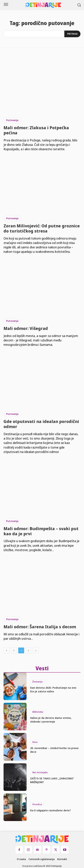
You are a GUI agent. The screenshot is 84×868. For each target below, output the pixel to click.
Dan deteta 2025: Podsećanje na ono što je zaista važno (53, 689)
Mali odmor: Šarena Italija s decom (40, 627)
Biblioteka (38, 712)
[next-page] (36, 650)
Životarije (37, 682)
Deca (35, 742)
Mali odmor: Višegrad (26, 328)
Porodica (37, 804)
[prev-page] (7, 650)
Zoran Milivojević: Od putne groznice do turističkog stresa (42, 228)
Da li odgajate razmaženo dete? (51, 810)
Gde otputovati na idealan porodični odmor (41, 424)
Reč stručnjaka (40, 772)
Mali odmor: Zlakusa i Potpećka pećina (36, 130)
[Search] (72, 34)
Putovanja (12, 120)
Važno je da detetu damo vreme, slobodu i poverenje (51, 720)
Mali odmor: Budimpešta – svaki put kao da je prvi (41, 531)
